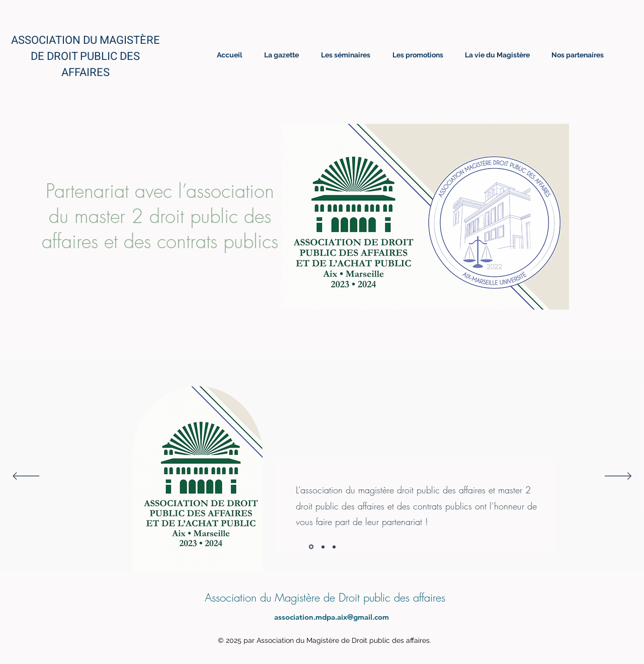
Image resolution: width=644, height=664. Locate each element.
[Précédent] (26, 477)
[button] (425, 217)
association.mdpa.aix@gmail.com (332, 617)
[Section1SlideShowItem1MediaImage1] (311, 547)
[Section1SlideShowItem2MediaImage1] (323, 547)
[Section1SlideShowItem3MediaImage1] (334, 547)
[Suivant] (618, 477)
